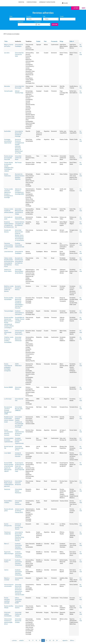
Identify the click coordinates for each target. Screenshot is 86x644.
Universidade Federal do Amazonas (18, 483)
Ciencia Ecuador (8, 91)
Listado (76, 8)
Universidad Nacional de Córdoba (18, 621)
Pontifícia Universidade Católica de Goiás (20, 245)
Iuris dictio (7, 53)
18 (36, 640)
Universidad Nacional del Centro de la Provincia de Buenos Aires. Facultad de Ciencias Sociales (20, 590)
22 (50, 640)
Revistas (21, 2)
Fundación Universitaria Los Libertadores (19, 313)
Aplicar (55, 24)
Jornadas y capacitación (47, 2)
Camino (6, 570)
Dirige (61, 41)
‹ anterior (21, 640)
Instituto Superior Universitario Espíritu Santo (20, 332)
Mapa (83, 8)
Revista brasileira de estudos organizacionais (9, 440)
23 (53, 640)
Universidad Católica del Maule (18, 158)
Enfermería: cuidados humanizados (8, 614)
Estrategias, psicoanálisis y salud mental (8, 141)
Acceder (65, 3)
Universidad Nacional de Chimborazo (18, 339)
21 (47, 640)
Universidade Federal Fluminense (18, 491)
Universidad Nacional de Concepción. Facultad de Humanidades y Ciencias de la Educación (19, 303)
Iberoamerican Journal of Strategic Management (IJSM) (8, 410)
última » (72, 640)
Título (11, 16)
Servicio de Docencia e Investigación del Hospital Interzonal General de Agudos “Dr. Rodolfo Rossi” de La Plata (19, 146)
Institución (21, 22)
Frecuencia (37, 22)
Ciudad (62, 16)
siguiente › (65, 640)
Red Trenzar (18, 163)
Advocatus (7, 86)
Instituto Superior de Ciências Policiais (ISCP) (20, 511)
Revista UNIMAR (8, 387)
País (44, 16)
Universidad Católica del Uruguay (18, 614)
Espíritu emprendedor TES (8, 332)
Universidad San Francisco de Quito (19, 54)
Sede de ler (7, 489)
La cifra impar (8, 399)
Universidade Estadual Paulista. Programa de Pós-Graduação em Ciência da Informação (19, 422)
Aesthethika (7, 131)
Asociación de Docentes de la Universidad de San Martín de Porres (19, 261)
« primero (14, 640)
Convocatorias (32, 2)
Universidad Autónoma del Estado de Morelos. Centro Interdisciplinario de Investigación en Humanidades (20, 235)
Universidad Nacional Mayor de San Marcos (19, 271)
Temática (29, 16)
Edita (72, 41)
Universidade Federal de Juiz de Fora (19, 448)
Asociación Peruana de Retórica (18, 288)
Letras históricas (9, 252)
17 (33, 640)
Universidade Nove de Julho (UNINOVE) (19, 409)
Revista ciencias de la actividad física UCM (8, 158)
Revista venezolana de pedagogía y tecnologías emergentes (8, 367)
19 (40, 640)
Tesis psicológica (9, 311)
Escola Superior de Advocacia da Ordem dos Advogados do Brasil (19, 466)
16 (29, 640)
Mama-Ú (7, 544)
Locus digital (7, 453)
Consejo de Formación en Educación (19, 455)
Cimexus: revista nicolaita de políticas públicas (9, 211)
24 (57, 640)
